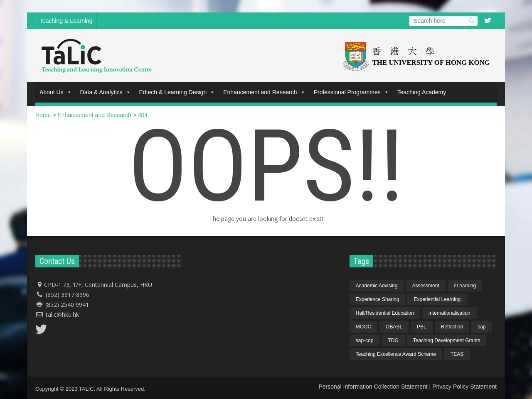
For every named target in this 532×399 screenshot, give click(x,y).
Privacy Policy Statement (464, 387)
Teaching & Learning (66, 21)
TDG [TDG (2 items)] (393, 340)
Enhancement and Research (264, 92)
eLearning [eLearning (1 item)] (465, 286)
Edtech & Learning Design (177, 92)
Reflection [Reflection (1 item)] (452, 327)
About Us (56, 92)
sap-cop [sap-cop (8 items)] (365, 340)
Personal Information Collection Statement (373, 387)
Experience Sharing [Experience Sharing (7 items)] (378, 299)
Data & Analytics (106, 92)
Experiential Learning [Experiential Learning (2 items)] (437, 299)
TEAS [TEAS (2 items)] (457, 354)
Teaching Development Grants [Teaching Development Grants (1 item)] (447, 340)
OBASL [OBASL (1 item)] (394, 327)
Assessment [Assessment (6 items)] (425, 286)
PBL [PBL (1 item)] (422, 327)
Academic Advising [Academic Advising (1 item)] (377, 286)
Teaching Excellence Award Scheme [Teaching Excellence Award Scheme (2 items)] (396, 354)
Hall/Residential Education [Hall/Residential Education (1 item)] (385, 313)
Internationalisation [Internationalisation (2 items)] (449, 313)
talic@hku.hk (62, 315)
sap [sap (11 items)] (482, 327)
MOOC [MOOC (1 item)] (363, 327)
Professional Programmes (351, 92)
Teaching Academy (422, 92)
